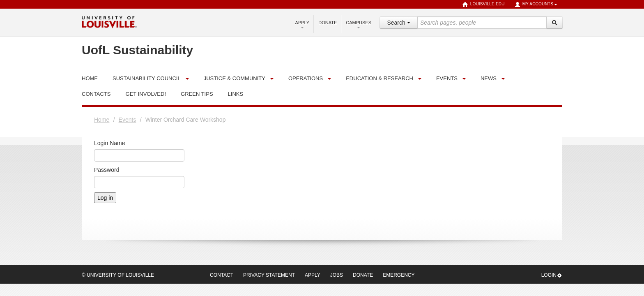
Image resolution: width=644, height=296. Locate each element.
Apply (302, 24)
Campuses (359, 24)
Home (102, 120)
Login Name (110, 143)
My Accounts (536, 5)
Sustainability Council (147, 78)
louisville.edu (484, 5)
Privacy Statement (269, 275)
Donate (328, 23)
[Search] (554, 23)
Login (552, 275)
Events (447, 78)
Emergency (399, 275)
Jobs (337, 275)
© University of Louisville (118, 275)
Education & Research (379, 78)
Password (107, 170)
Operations (306, 78)
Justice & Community (235, 78)
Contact (222, 275)
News (489, 78)
